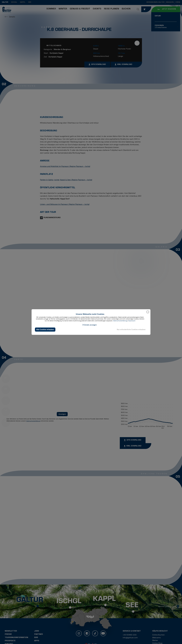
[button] (89, 325)
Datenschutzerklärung (120, 321)
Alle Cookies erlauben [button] (45, 330)
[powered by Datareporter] (148, 313)
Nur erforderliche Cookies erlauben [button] (131, 330)
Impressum (132, 321)
